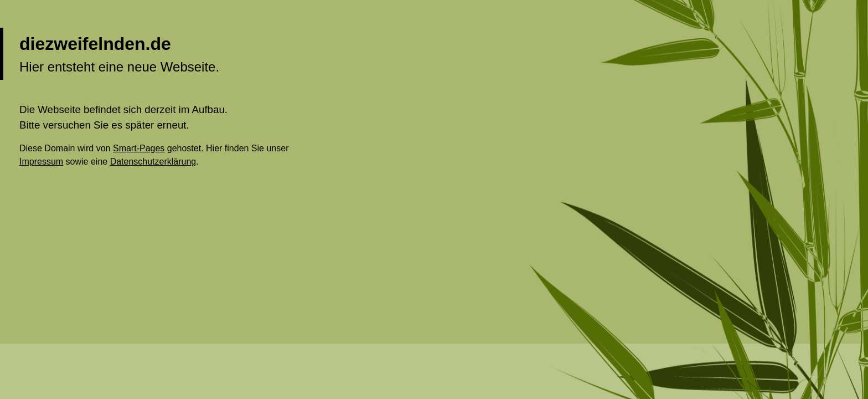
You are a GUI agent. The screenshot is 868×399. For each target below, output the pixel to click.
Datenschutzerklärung (153, 162)
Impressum (41, 162)
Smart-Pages (139, 148)
